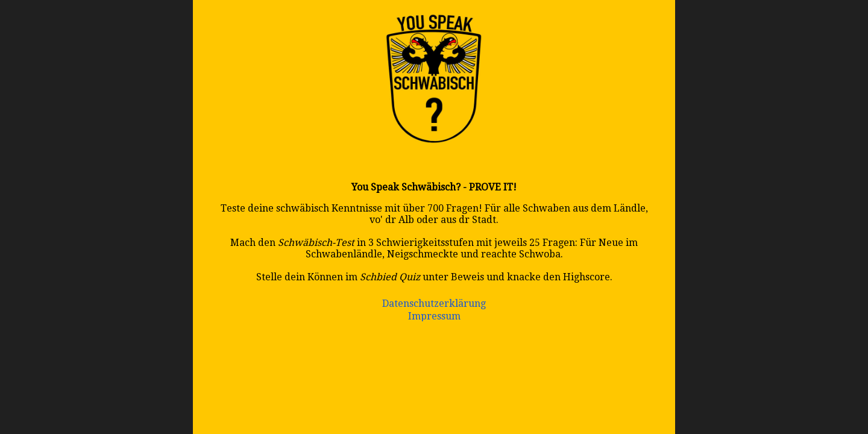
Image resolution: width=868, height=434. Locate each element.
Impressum (434, 316)
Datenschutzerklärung (434, 303)
